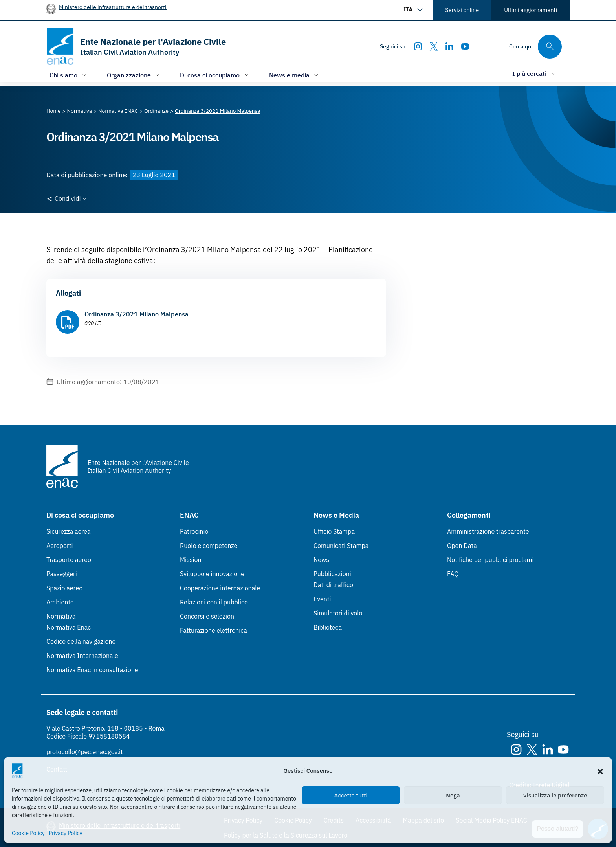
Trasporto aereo (69, 560)
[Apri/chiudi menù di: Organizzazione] (134, 75)
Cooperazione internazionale (220, 588)
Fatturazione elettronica (214, 630)
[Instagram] (418, 46)
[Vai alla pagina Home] (54, 111)
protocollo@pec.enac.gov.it (85, 752)
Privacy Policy (66, 833)
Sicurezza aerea (69, 531)
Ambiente (60, 602)
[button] (600, 771)
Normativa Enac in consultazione (92, 670)
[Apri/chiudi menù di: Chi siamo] (69, 75)
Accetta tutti (351, 795)
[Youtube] (465, 46)
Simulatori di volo (338, 613)
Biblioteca (328, 627)
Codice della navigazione (81, 641)
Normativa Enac (69, 627)
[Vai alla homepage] (136, 47)
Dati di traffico (333, 585)
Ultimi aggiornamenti (531, 10)
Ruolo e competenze (209, 546)
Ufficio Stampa (334, 531)
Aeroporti (60, 546)
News (321, 560)
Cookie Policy (28, 833)
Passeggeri (62, 574)
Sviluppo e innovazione (212, 574)
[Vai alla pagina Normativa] (80, 111)
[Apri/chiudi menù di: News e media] (295, 75)
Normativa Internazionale (82, 656)
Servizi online (462, 10)
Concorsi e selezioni (208, 616)
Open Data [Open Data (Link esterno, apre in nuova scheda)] (462, 546)
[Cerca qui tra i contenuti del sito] (535, 47)
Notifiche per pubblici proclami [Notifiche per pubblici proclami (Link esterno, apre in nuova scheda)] (490, 560)
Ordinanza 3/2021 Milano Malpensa (137, 314)
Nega (453, 795)
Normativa (61, 616)
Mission (191, 560)
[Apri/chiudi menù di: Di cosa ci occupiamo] (215, 75)
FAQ (453, 574)
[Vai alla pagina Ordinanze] (156, 111)
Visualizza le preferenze (555, 795)
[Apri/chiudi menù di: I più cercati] (535, 73)
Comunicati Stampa (341, 546)
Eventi (322, 599)
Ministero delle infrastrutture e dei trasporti (113, 7)
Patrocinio (194, 531)
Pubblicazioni (332, 574)
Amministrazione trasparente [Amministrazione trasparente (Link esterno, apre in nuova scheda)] (488, 531)
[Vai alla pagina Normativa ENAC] (118, 111)
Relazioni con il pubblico (214, 602)
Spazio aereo (64, 588)
